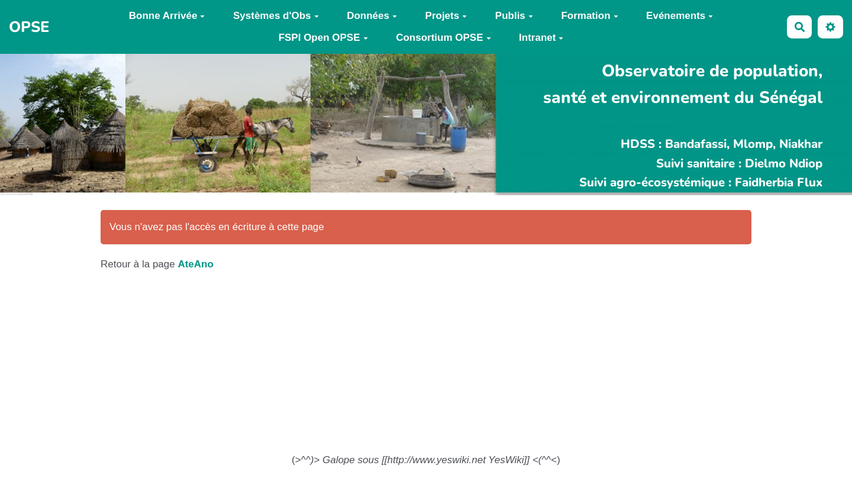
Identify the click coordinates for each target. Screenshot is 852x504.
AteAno (195, 264)
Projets (446, 16)
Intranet (541, 38)
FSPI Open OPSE (323, 38)
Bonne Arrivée (167, 16)
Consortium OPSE (443, 38)
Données (372, 16)
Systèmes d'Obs (276, 16)
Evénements (680, 16)
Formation (589, 16)
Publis (514, 16)
